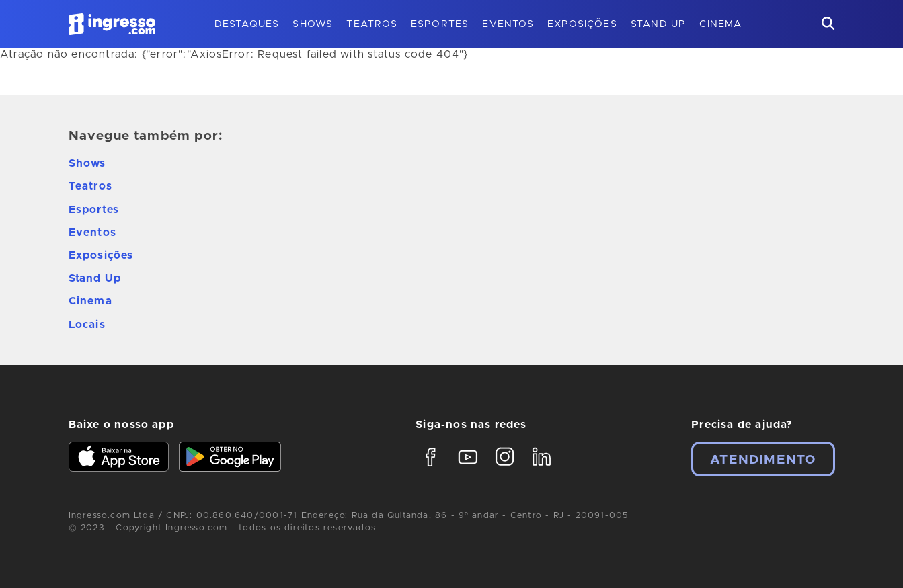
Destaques (247, 24)
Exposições (582, 24)
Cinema (720, 24)
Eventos (508, 24)
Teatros (371, 24)
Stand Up (659, 24)
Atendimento (763, 460)
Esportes (440, 24)
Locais (87, 325)
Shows (313, 24)
